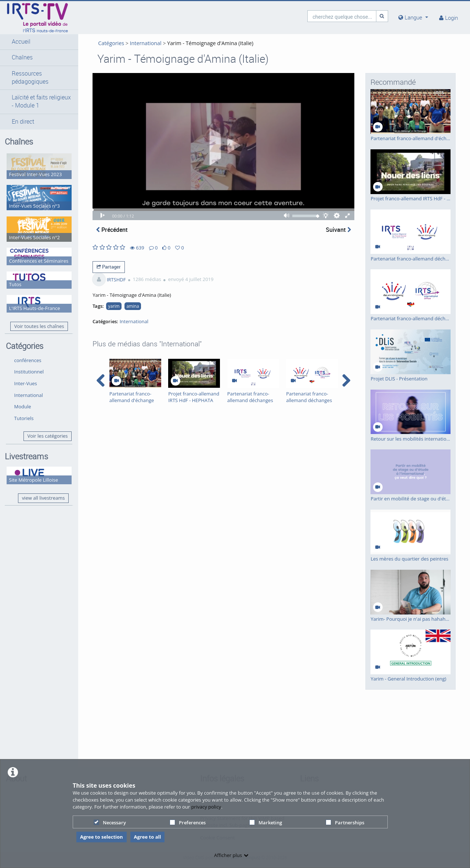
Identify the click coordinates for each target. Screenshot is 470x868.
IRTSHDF (112, 281)
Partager (104, 269)
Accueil (21, 42)
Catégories (107, 43)
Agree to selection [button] (102, 837)
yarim (110, 308)
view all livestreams (39, 488)
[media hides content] (413, 17)
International (29, 386)
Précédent (108, 232)
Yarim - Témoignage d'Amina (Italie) (206, 43)
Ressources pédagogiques (30, 78)
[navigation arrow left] (96, 383)
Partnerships (345, 823)
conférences (28, 351)
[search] (342, 16)
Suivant (338, 232)
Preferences (188, 823)
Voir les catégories (43, 427)
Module (23, 398)
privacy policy (206, 807)
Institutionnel (29, 363)
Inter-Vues (26, 375)
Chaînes (22, 57)
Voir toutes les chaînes (35, 318)
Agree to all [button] (148, 837)
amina (129, 308)
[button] (37, 42)
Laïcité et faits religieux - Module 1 (37, 101)
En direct (23, 122)
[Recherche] (382, 16)
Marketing (266, 823)
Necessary (110, 823)
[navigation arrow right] (346, 383)
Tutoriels (24, 409)
